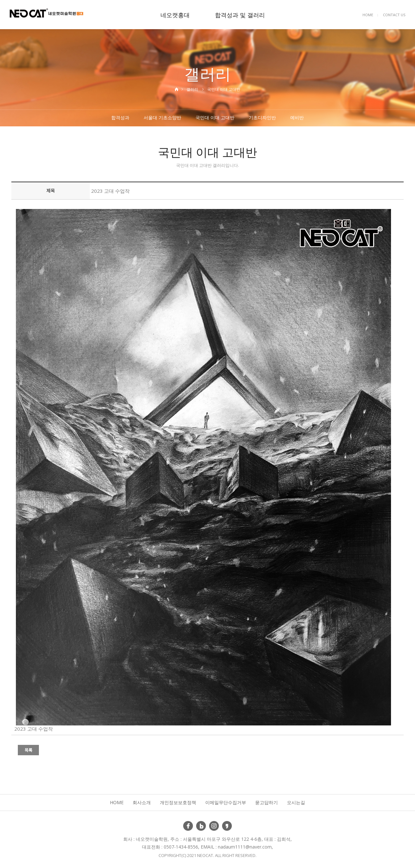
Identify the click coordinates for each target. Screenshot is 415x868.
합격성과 (120, 117)
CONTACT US (394, 15)
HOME (368, 15)
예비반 (297, 117)
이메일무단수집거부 (226, 802)
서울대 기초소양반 (162, 117)
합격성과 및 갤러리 (240, 15)
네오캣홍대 (175, 15)
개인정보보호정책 (178, 802)
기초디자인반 (262, 117)
